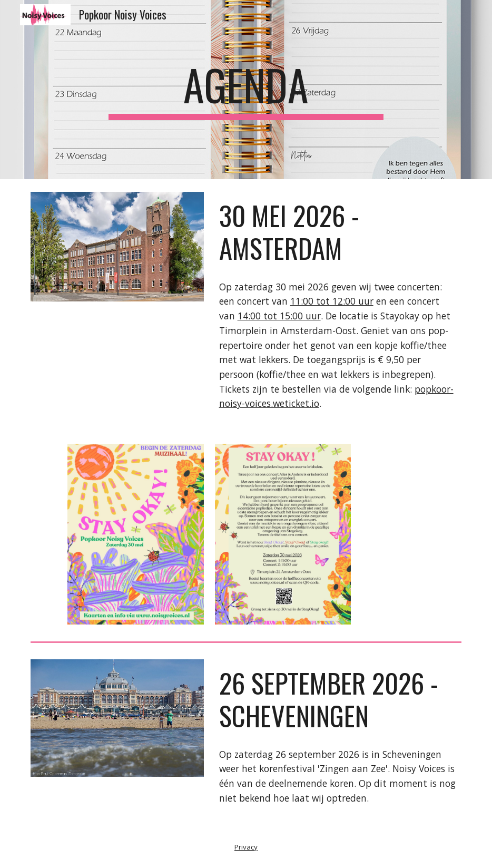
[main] (246, 90)
